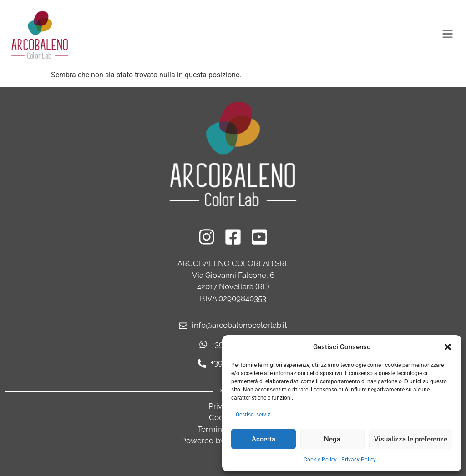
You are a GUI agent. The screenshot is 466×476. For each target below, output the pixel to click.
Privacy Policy (359, 460)
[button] (448, 347)
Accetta (263, 439)
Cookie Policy (320, 460)
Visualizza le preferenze (411, 439)
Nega (332, 439)
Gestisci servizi (254, 415)
